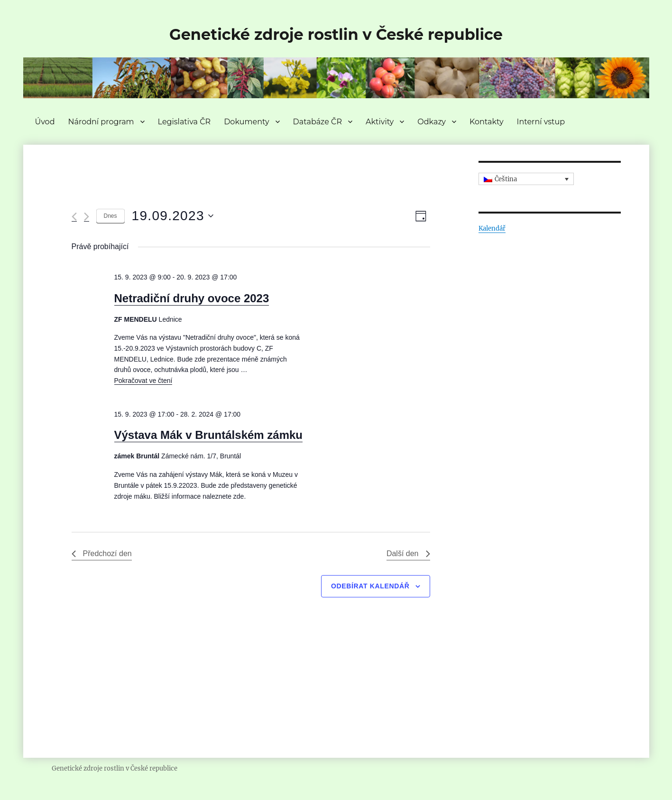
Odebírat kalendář (370, 586)
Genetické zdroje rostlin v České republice (336, 34)
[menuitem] (526, 179)
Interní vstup (541, 122)
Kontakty (487, 122)
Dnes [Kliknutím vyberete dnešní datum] (110, 216)
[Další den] (87, 217)
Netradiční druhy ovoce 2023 (192, 298)
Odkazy (432, 122)
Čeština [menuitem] (506, 179)
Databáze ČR (318, 122)
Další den (408, 553)
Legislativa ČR (184, 122)
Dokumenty (246, 122)
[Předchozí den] (74, 217)
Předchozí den (102, 553)
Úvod (45, 122)
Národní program (101, 122)
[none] (526, 179)
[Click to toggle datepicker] (173, 216)
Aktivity (380, 122)
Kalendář (492, 228)
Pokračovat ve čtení (143, 381)
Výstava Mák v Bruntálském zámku (209, 435)
